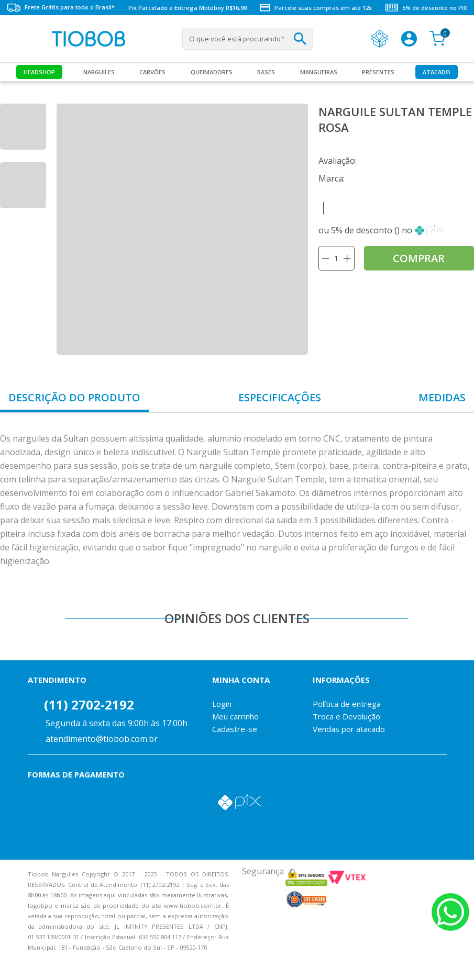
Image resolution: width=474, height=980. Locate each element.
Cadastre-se (235, 729)
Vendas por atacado (349, 729)
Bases (266, 72)
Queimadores (212, 72)
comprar (419, 258)
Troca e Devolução (346, 716)
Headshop (39, 72)
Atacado (437, 72)
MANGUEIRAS (319, 72)
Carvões (152, 72)
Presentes (378, 72)
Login (222, 704)
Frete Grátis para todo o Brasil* (61, 8)
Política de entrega (347, 704)
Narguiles (99, 72)
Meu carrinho (235, 716)
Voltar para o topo (16, 963)
